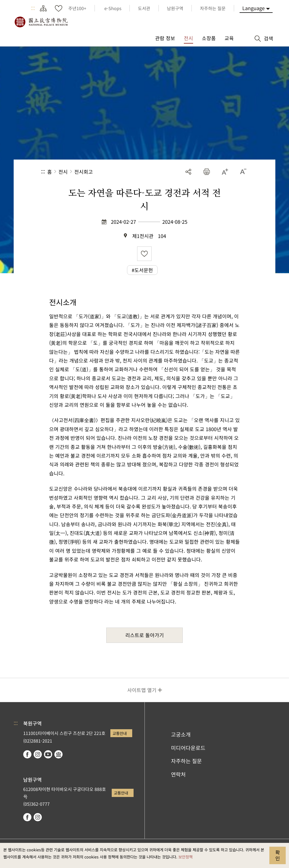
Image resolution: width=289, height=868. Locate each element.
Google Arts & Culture (58, 754)
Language (253, 8)
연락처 (178, 774)
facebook (27, 754)
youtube (48, 754)
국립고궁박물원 (41, 22)
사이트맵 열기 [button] (142, 690)
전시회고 (84, 172)
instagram (38, 754)
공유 (188, 172)
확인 (278, 855)
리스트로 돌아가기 (145, 635)
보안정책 (185, 857)
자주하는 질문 (186, 761)
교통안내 (120, 733)
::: (33, 8)
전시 (63, 172)
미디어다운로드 (188, 748)
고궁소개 (181, 734)
